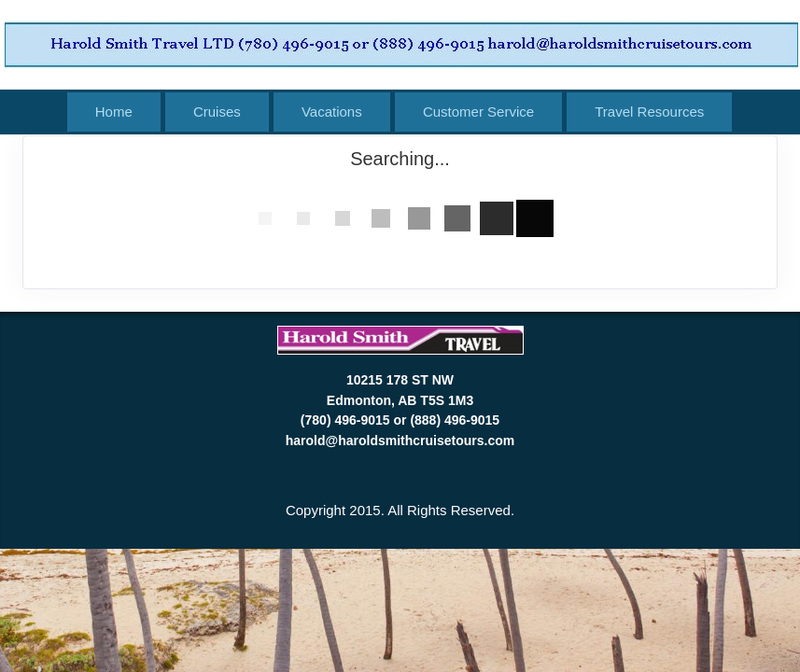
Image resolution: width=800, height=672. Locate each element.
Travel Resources (649, 112)
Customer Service (478, 112)
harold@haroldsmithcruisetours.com (400, 441)
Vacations (332, 112)
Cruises (217, 112)
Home (114, 112)
